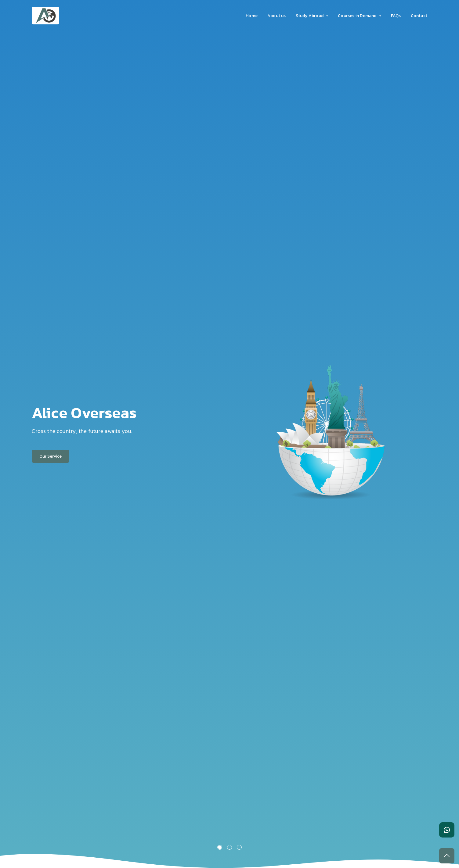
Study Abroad (312, 16)
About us (277, 16)
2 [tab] (229, 847)
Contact (419, 16)
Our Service (51, 456)
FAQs (396, 16)
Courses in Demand (360, 16)
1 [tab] (220, 847)
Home (252, 16)
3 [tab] (239, 847)
